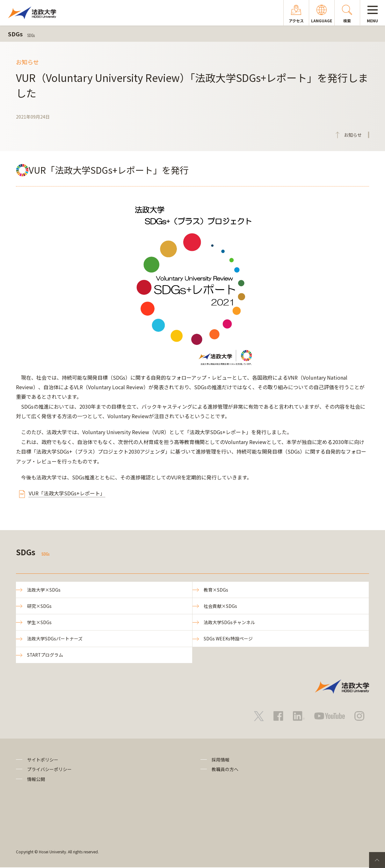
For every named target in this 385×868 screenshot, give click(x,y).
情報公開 (36, 779)
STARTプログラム (46, 655)
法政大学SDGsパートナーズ (55, 639)
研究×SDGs (39, 606)
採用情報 (221, 760)
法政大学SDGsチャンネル (229, 623)
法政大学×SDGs (44, 590)
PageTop (377, 860)
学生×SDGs (39, 623)
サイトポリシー (43, 760)
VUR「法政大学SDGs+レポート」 (67, 493)
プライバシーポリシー (49, 770)
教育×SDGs (216, 590)
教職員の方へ (225, 770)
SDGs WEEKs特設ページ (228, 639)
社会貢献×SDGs (220, 606)
